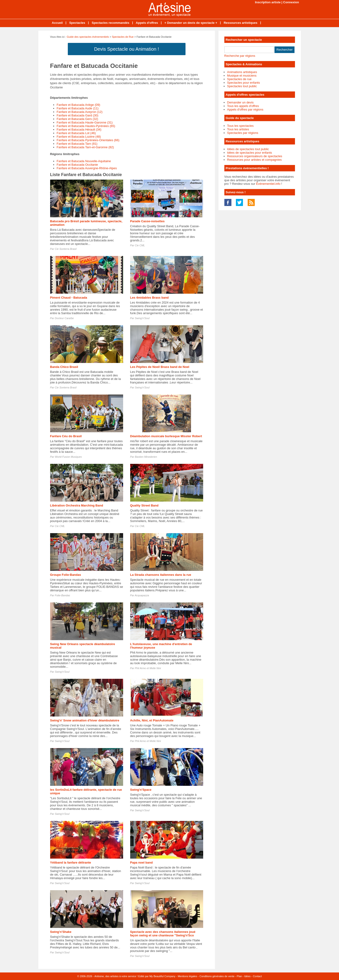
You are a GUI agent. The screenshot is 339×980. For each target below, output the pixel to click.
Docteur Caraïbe (64, 318)
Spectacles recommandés (110, 23)
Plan (239, 976)
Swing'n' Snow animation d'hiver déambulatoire (85, 720)
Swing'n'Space (141, 790)
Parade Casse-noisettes (147, 221)
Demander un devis (240, 102)
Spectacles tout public (242, 86)
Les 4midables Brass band (149, 298)
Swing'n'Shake (61, 932)
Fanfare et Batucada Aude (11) (78, 108)
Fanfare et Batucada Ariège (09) (79, 105)
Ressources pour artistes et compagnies (254, 160)
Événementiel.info (268, 184)
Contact (257, 976)
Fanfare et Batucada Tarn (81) (77, 144)
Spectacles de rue (239, 79)
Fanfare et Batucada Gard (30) (78, 115)
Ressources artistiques (240, 23)
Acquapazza (142, 595)
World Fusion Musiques (68, 457)
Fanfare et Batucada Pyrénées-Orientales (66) (88, 140)
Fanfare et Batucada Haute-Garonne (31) (85, 122)
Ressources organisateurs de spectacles (255, 156)
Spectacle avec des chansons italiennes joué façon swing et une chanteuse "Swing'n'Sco (163, 934)
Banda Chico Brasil (64, 367)
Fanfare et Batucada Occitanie (77, 165)
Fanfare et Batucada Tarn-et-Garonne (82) (85, 147)
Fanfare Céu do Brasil (66, 436)
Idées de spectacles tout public (248, 149)
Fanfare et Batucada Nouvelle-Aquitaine (84, 161)
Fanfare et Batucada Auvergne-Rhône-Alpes (87, 168)
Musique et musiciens (242, 76)
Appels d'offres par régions (245, 109)
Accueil (57, 23)
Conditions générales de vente (217, 976)
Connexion (291, 2)
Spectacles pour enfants (244, 83)
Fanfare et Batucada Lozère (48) (79, 137)
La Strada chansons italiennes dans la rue (161, 575)
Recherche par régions (240, 56)
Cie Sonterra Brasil (66, 249)
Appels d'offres (147, 23)
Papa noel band (141, 863)
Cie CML (140, 245)
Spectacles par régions (243, 133)
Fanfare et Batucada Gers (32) (77, 119)
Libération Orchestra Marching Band (77, 505)
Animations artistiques (242, 72)
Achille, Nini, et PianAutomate (152, 720)
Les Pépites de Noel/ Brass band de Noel (160, 367)
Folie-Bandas (63, 595)
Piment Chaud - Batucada (69, 298)
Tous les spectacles (240, 126)
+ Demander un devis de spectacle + (191, 23)
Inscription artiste (268, 2)
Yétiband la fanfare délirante (71, 863)
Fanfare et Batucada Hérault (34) (79, 130)
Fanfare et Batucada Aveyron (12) (80, 112)
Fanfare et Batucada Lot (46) (76, 133)
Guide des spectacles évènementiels (88, 37)
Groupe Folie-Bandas (66, 575)
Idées (247, 976)
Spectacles (77, 23)
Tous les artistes (238, 129)
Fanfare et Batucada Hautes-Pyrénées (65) (86, 126)
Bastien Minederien (146, 457)
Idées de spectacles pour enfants (250, 153)
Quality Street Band (144, 505)
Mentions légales (188, 976)
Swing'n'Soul (142, 318)
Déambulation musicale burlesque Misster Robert (166, 436)
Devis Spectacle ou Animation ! (127, 49)
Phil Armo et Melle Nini (148, 668)
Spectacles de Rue (123, 37)
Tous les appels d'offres (243, 106)
